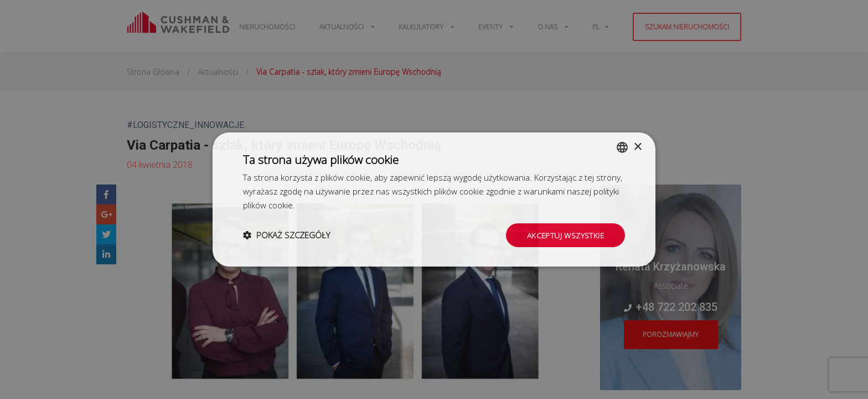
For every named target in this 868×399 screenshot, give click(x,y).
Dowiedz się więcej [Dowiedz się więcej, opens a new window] (332, 204)
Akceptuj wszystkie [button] (565, 235)
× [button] (637, 147)
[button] (286, 235)
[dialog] (434, 199)
